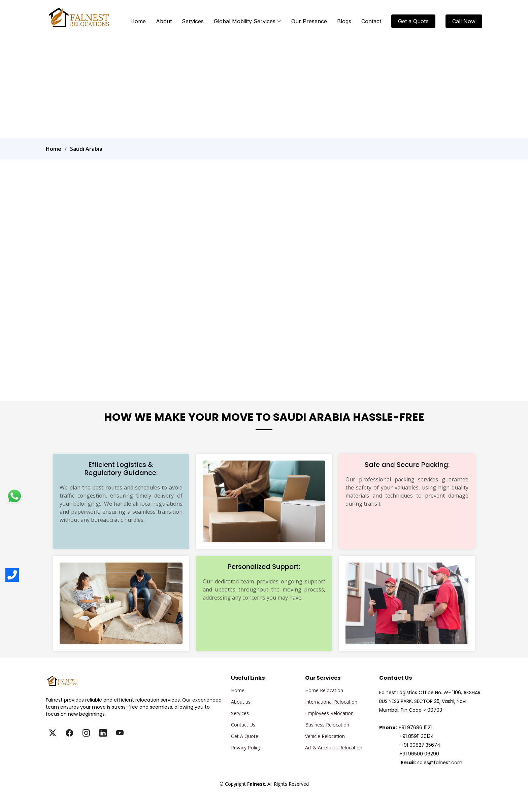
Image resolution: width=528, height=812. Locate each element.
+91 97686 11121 (415, 728)
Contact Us (243, 725)
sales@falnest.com (440, 763)
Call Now (464, 21)
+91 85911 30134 (417, 736)
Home (138, 21)
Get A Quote (245, 736)
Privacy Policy (246, 748)
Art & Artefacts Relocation (334, 748)
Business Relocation (327, 725)
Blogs (344, 21)
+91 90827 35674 (421, 745)
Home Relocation (324, 690)
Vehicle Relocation (325, 736)
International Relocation (331, 702)
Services (193, 21)
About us (241, 702)
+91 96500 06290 (419, 754)
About (164, 21)
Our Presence (309, 21)
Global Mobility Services (247, 21)
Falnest (264, 792)
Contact (371, 21)
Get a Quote (413, 21)
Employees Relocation (329, 713)
